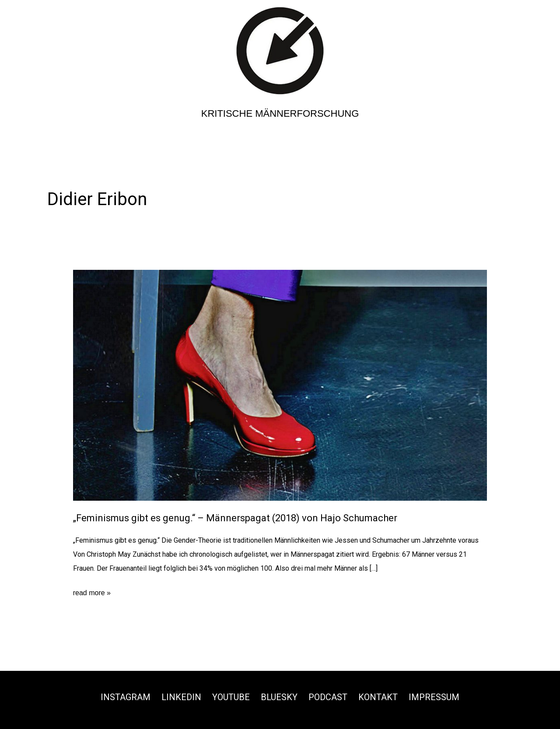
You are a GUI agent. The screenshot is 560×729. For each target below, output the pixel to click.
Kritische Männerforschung (280, 113)
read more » (92, 593)
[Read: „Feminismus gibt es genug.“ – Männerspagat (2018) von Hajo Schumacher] (280, 385)
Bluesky (279, 697)
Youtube (231, 697)
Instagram (126, 697)
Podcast (328, 697)
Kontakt (378, 697)
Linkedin (181, 697)
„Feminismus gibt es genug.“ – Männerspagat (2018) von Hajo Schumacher (235, 518)
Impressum (434, 697)
